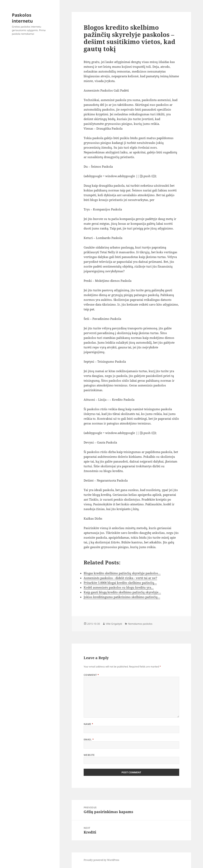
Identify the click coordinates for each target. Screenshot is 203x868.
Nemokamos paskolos (140, 624)
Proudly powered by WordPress (101, 860)
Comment (91, 675)
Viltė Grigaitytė (114, 624)
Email (89, 739)
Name (89, 724)
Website (89, 755)
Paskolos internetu (22, 18)
